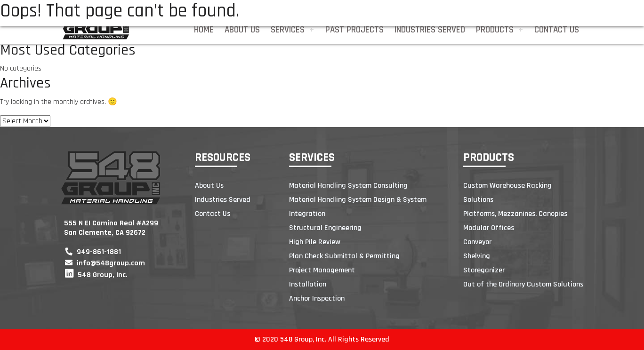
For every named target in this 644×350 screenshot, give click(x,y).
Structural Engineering (325, 228)
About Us (242, 30)
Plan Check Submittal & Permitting (344, 256)
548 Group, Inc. (96, 275)
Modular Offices (489, 228)
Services (288, 30)
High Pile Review (315, 242)
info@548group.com (105, 263)
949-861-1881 (93, 252)
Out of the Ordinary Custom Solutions (523, 284)
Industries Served (430, 30)
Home (204, 30)
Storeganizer (484, 270)
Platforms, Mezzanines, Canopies (515, 214)
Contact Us (557, 30)
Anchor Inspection (317, 298)
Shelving (477, 256)
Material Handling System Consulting (348, 186)
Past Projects (354, 30)
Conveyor (477, 242)
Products (495, 30)
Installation (308, 284)
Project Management (322, 270)
